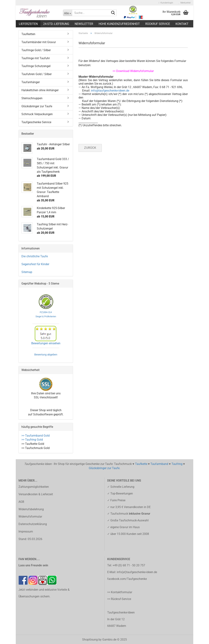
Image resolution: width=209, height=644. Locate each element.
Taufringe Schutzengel (36, 66)
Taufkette (141, 464)
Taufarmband (159, 464)
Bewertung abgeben (46, 355)
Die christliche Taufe (35, 256)
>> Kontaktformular (120, 592)
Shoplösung (90, 640)
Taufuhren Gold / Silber (37, 74)
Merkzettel (185, 3)
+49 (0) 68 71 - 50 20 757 (129, 565)
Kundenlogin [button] (166, 3)
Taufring (177, 464)
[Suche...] (68, 13)
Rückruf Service (158, 24)
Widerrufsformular (30, 517)
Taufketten (28, 34)
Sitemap (27, 272)
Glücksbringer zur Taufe (37, 106)
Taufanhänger (31, 82)
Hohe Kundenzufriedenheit (119, 24)
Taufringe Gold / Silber (36, 50)
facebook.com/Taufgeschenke (127, 579)
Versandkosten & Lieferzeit (36, 494)
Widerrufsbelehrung (31, 509)
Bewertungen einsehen (46, 343)
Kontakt (182, 24)
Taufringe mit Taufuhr (36, 58)
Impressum (26, 532)
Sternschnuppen (32, 98)
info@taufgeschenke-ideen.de (110, 91)
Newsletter (84, 24)
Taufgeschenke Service (36, 122)
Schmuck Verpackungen (37, 114)
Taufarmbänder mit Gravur (39, 42)
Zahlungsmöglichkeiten (34, 487)
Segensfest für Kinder (35, 264)
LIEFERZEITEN (28, 24)
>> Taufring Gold (32, 440)
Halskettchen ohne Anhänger (40, 90)
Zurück (90, 148)
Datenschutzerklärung (33, 524)
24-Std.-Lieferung (56, 24)
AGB (21, 502)
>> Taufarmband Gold (36, 436)
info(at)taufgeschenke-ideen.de (137, 572)
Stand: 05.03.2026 (30, 539)
